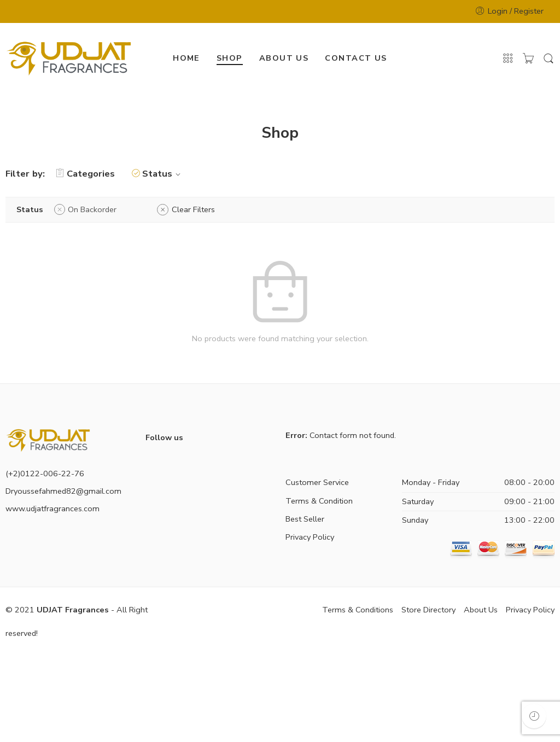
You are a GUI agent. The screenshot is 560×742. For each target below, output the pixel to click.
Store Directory (428, 610)
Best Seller (305, 519)
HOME (186, 58)
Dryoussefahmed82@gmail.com (63, 491)
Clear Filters (193, 209)
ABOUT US (284, 58)
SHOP (230, 58)
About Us (481, 610)
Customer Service (317, 482)
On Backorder (92, 209)
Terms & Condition (319, 501)
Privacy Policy (310, 537)
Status (163, 174)
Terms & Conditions (358, 610)
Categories (85, 174)
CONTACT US (356, 58)
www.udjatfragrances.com (52, 509)
